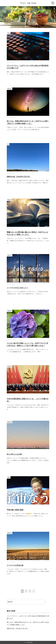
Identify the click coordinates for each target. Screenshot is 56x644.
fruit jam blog (29, 642)
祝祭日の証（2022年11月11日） (19, 177)
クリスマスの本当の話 (15, 565)
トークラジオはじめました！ (18, 288)
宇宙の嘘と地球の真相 (15, 510)
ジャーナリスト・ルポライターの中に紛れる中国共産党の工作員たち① (28, 617)
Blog (9, 33)
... (44, 74)
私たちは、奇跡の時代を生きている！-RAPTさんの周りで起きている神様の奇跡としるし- (28, 623)
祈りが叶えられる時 (14, 454)
